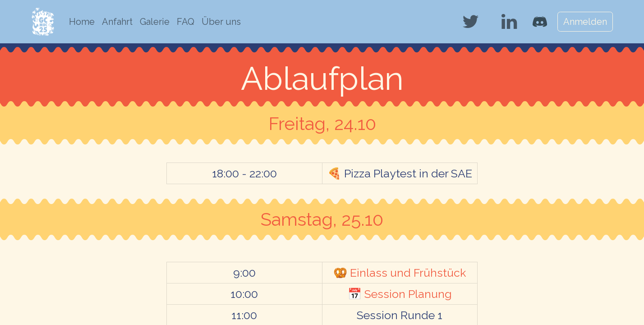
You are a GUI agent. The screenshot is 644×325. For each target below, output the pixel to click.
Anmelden (585, 22)
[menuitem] (82, 22)
